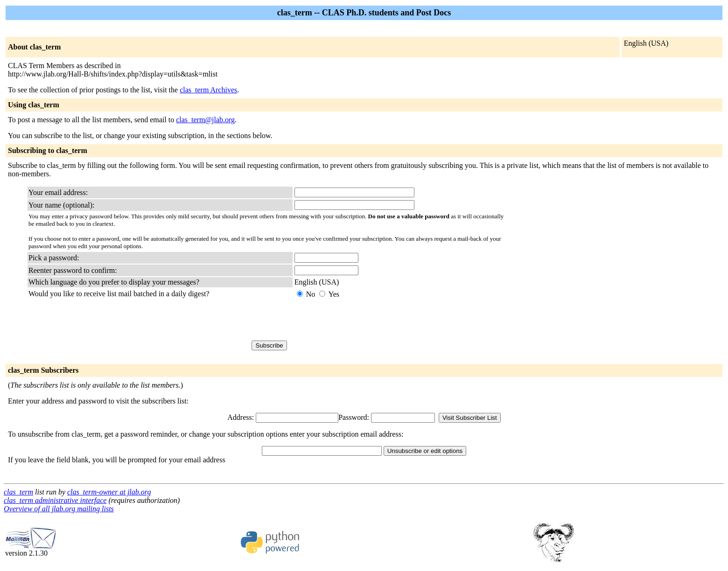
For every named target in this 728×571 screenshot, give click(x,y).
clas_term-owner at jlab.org (109, 492)
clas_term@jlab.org (205, 120)
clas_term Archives (208, 90)
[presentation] (365, 320)
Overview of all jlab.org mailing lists (59, 509)
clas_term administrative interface (55, 500)
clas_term (18, 492)
